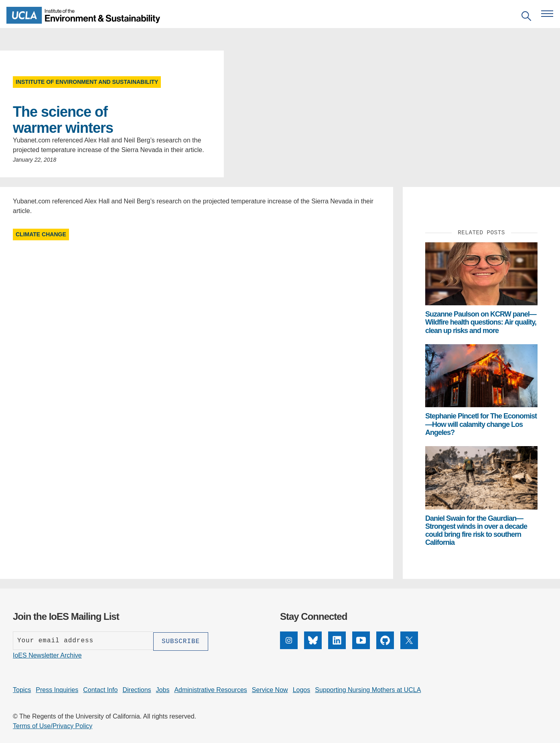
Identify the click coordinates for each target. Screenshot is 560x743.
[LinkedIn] (337, 647)
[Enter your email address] (83, 641)
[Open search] (526, 17)
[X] (409, 647)
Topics (22, 689)
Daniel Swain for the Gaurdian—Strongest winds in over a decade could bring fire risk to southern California (476, 531)
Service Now (270, 689)
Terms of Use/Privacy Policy (53, 725)
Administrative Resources (210, 689)
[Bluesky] (313, 647)
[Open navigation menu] (547, 14)
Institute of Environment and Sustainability (87, 82)
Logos (302, 689)
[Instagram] (289, 647)
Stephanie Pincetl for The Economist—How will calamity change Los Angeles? (481, 424)
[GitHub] (385, 647)
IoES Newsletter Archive (47, 655)
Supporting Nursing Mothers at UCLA (368, 689)
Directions (137, 689)
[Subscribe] (181, 641)
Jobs (163, 689)
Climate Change (41, 234)
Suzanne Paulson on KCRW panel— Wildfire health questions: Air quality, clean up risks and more (481, 322)
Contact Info (100, 689)
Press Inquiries (57, 689)
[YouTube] (361, 647)
